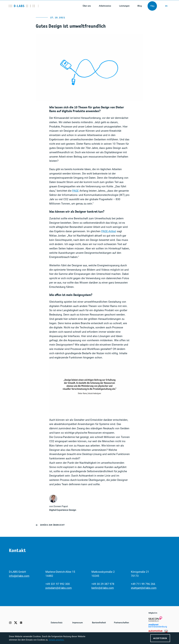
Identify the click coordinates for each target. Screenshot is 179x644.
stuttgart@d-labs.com (144, 588)
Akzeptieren (160, 638)
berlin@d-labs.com (103, 588)
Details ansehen (56, 640)
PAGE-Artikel (109, 231)
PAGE (75, 191)
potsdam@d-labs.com (59, 588)
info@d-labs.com (19, 576)
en (166, 6)
